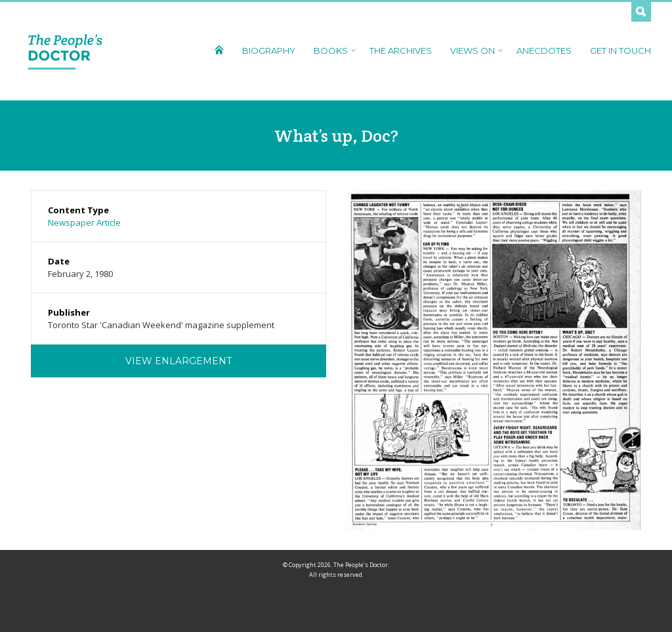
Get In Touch (620, 51)
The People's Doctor (65, 51)
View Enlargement (178, 361)
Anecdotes (544, 51)
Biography (269, 51)
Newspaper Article (84, 222)
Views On (474, 51)
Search (641, 12)
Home (219, 50)
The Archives (401, 51)
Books (332, 51)
